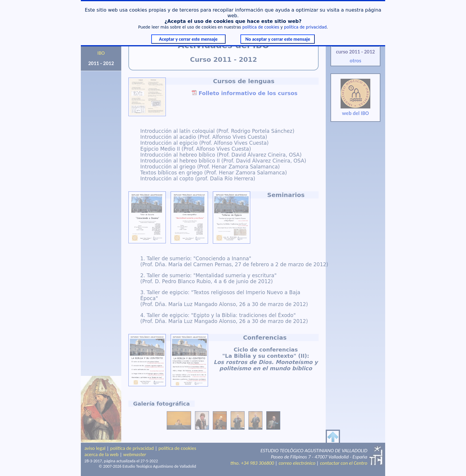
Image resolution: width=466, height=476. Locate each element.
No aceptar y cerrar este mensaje (278, 39)
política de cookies (261, 27)
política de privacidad (305, 27)
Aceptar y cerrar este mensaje (188, 39)
